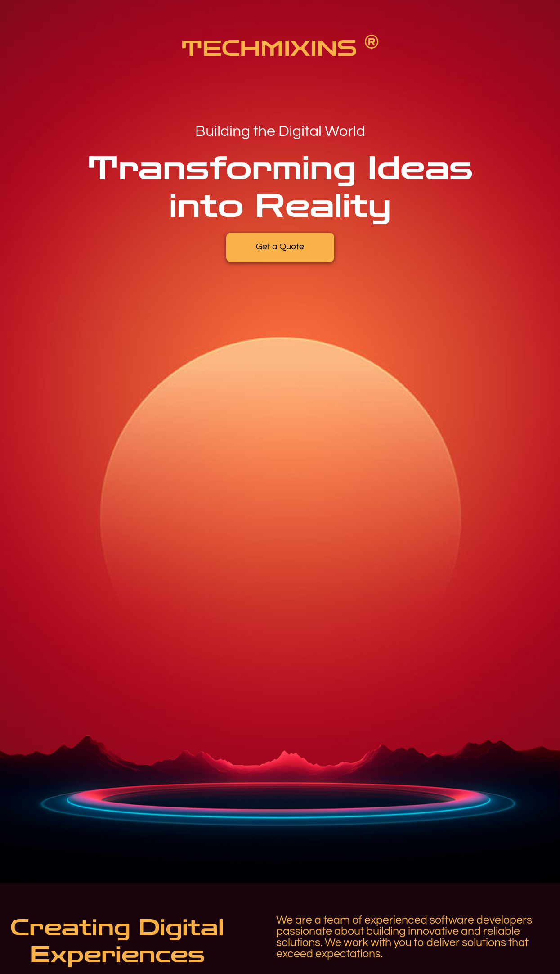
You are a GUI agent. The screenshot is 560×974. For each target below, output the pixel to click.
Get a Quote (280, 247)
